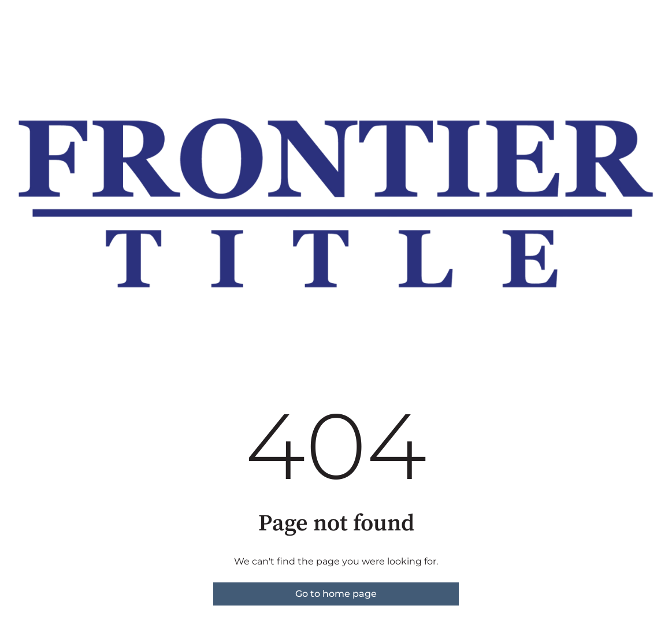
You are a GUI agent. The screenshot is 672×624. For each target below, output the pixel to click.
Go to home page (336, 594)
